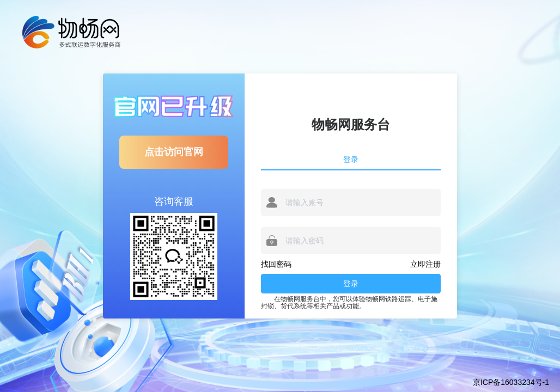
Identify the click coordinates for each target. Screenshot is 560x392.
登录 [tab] (351, 160)
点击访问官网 (174, 152)
